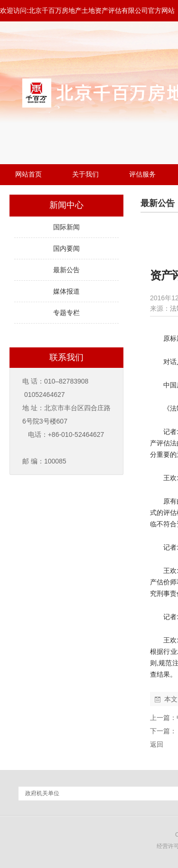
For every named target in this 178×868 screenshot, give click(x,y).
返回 (157, 744)
